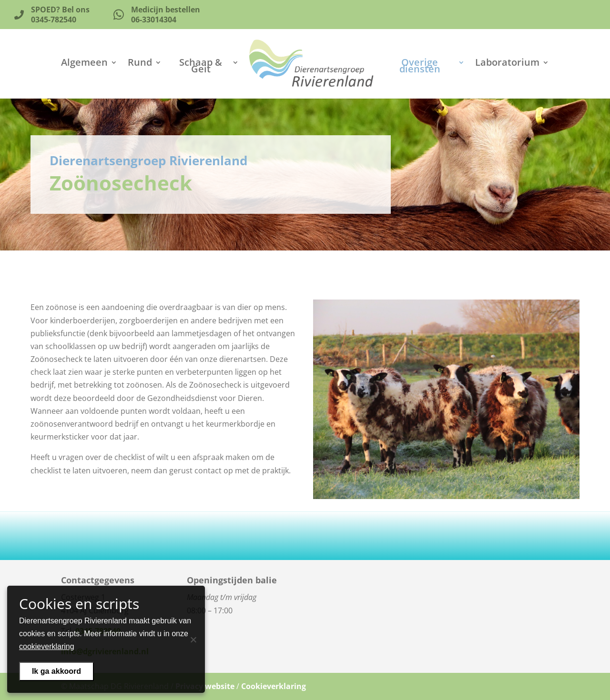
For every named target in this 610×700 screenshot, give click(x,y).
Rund (140, 64)
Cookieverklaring (274, 686)
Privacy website (205, 686)
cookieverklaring (47, 646)
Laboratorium (507, 64)
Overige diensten (420, 67)
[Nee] (193, 640)
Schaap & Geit (201, 67)
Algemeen (84, 64)
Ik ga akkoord (56, 671)
